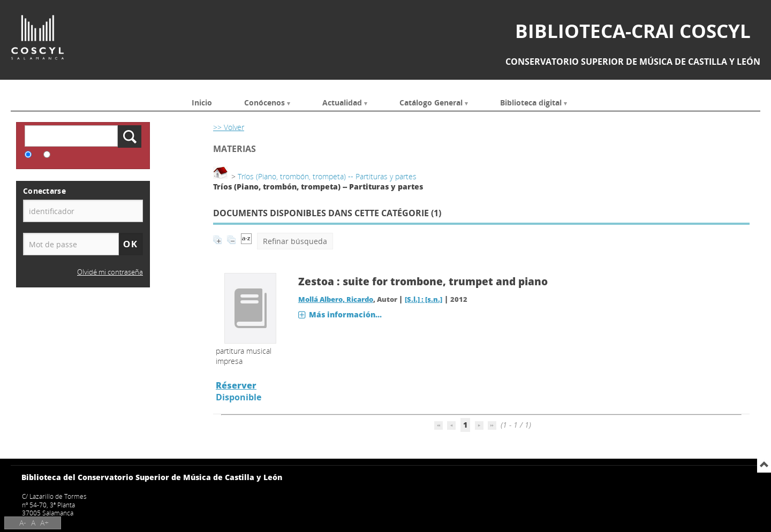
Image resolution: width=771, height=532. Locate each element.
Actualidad (342, 102)
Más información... (345, 314)
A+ (44, 523)
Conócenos (264, 102)
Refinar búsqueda (295, 241)
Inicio (202, 102)
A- (23, 523)
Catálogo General (431, 102)
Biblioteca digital (531, 102)
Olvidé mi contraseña (110, 272)
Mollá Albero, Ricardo (336, 299)
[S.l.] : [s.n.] (424, 299)
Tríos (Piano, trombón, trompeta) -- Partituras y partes (327, 176)
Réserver (236, 385)
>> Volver (229, 127)
